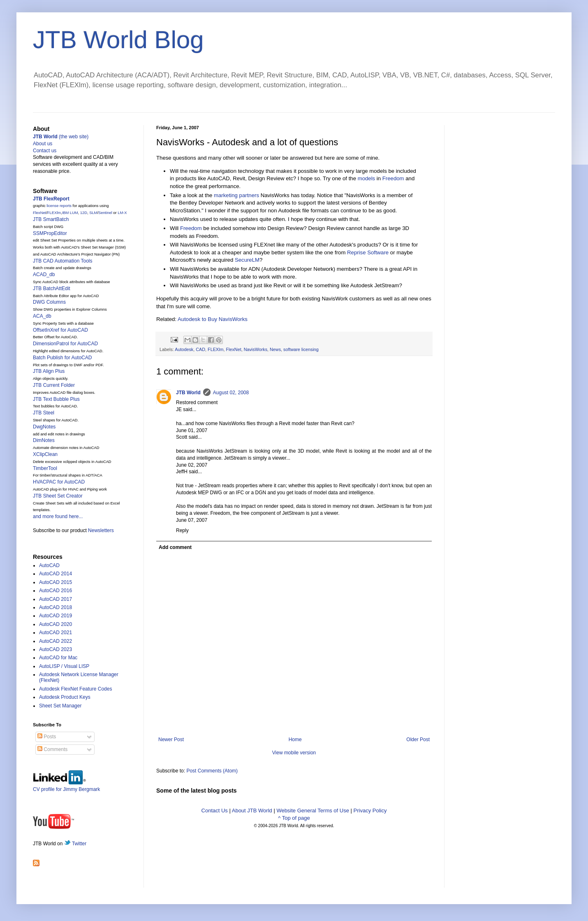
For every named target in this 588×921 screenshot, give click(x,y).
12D (84, 213)
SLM (93, 213)
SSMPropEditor (50, 233)
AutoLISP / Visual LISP (64, 666)
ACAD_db (44, 274)
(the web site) (61, 137)
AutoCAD (49, 565)
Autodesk (184, 349)
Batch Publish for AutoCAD (62, 358)
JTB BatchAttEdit (52, 288)
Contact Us (215, 811)
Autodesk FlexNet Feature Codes (75, 689)
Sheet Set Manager (60, 706)
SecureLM (247, 260)
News (275, 349)
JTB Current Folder (54, 385)
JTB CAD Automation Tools (63, 261)
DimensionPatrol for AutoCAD (65, 344)
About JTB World (252, 811)
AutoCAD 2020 (56, 624)
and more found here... (58, 516)
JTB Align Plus (49, 371)
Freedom (393, 178)
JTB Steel (44, 413)
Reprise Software (368, 252)
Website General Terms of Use (313, 811)
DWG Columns (49, 302)
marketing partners (236, 195)
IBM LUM (70, 213)
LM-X (122, 213)
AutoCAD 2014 (56, 574)
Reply (182, 530)
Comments (52, 749)
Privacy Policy (370, 811)
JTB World (188, 393)
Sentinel (105, 213)
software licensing (301, 349)
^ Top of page (294, 818)
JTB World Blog (118, 40)
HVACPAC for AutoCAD (59, 482)
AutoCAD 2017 (56, 599)
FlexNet (233, 349)
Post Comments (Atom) (212, 771)
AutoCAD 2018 (56, 607)
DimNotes (44, 440)
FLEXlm (215, 349)
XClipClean (45, 454)
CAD (200, 349)
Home (295, 740)
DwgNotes (44, 427)
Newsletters (101, 530)
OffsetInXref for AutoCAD (60, 330)
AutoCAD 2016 (56, 591)
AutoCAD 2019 (56, 616)
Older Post (418, 740)
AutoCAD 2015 (56, 582)
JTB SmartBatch (51, 219)
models (367, 178)
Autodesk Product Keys (65, 697)
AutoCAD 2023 (56, 649)
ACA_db (42, 316)
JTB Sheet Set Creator (58, 496)
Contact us (45, 151)
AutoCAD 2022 (56, 641)
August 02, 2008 (231, 393)
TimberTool (45, 468)
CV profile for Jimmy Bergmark (66, 786)
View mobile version (294, 753)
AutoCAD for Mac (58, 658)
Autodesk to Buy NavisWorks (213, 319)
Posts (47, 737)
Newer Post (171, 740)
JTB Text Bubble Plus (56, 399)
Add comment (175, 547)
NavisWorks (256, 349)
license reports (59, 206)
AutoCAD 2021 (56, 633)
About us (43, 144)
